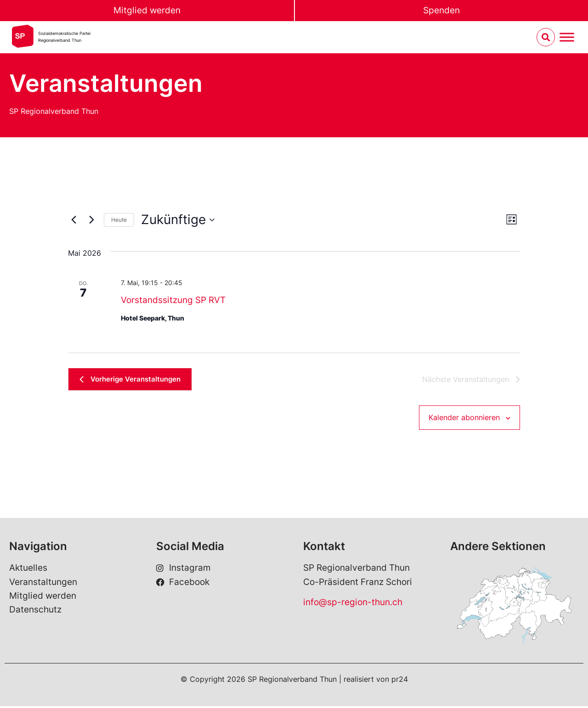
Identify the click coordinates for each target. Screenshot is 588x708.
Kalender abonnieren (464, 419)
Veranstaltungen (43, 583)
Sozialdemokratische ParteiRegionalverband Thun (64, 37)
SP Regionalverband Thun (54, 111)
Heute (119, 220)
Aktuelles (28, 570)
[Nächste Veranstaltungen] (91, 220)
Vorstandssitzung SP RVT (173, 300)
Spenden (441, 10)
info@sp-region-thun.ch (353, 604)
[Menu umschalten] (567, 37)
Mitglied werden (147, 10)
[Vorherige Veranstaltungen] (73, 220)
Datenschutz (35, 611)
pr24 (400, 681)
